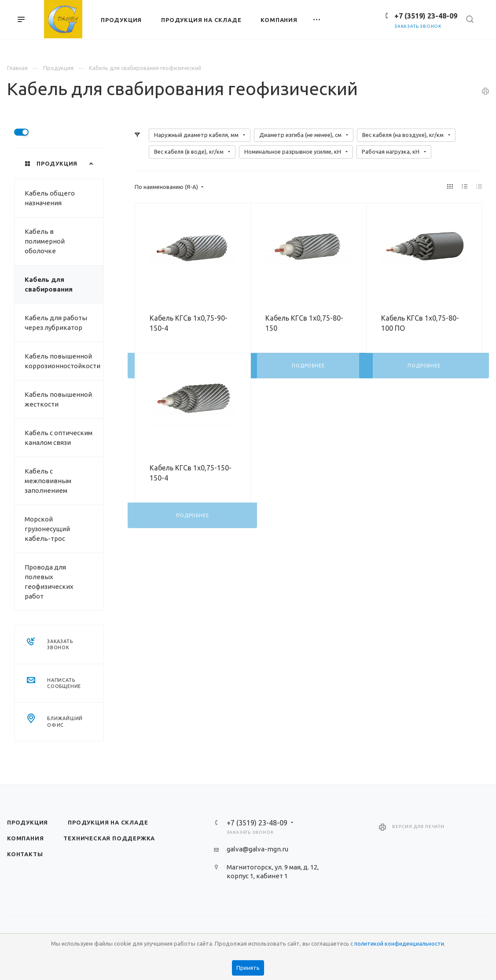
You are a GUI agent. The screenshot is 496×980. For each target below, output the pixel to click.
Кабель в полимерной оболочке (45, 241)
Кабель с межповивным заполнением (48, 481)
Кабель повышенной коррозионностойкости (62, 361)
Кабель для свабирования (49, 284)
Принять (248, 968)
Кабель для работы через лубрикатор (56, 323)
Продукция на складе (108, 822)
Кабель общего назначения (50, 198)
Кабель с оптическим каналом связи (59, 438)
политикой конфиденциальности (399, 943)
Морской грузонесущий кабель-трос (47, 529)
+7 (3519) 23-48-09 (426, 16)
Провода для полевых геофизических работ (49, 582)
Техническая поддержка (109, 838)
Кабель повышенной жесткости (58, 399)
